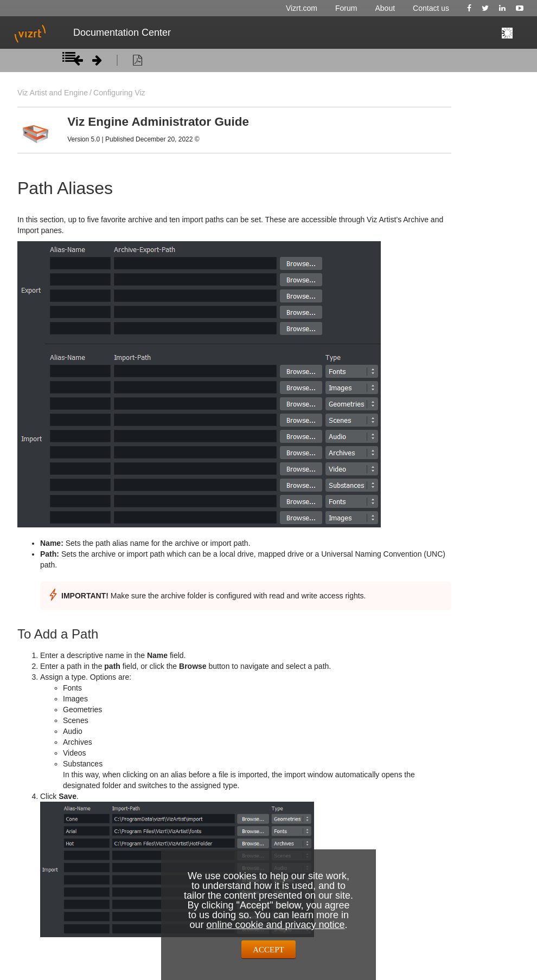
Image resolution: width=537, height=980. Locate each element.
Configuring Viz (119, 93)
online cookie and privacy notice (275, 925)
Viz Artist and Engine (53, 93)
